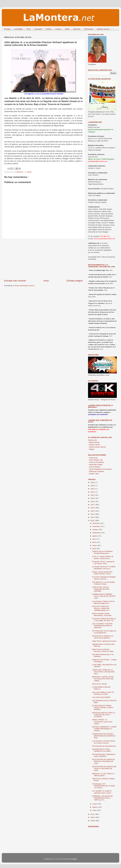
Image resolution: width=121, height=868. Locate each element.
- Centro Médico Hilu (95, 460)
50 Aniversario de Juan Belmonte (104, 746)
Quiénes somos (103, 29)
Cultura (58, 29)
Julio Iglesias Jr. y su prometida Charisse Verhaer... (103, 583)
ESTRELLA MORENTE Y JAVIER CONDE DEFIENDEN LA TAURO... (104, 729)
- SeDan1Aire (93, 458)
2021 (93, 492)
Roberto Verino (94, 445)
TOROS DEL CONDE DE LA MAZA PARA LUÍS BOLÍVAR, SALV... (103, 672)
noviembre (97, 526)
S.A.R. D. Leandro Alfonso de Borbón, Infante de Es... (103, 557)
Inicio (46, 281)
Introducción (92, 440)
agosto (95, 536)
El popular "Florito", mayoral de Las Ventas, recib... (103, 563)
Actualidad (18, 29)
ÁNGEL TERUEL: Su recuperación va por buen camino (102, 722)
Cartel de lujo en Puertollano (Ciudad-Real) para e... (102, 552)
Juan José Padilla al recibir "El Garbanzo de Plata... (103, 693)
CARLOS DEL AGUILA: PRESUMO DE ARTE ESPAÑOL (101, 589)
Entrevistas (89, 29)
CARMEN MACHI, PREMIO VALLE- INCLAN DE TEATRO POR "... (104, 596)
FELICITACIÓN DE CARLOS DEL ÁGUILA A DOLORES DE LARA (104, 768)
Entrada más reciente (15, 281)
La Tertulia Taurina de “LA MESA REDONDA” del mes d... (104, 568)
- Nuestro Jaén (93, 474)
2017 (93, 505)
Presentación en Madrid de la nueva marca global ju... (103, 637)
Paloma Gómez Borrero (97, 447)
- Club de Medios (94, 467)
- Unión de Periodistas (96, 462)
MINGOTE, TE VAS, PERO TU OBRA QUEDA (103, 775)
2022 (93, 489)
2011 (93, 814)
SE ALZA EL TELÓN (99, 684)
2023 (93, 486)
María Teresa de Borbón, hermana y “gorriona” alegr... (103, 650)
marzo (95, 804)
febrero (95, 807)
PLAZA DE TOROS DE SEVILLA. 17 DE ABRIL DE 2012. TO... (104, 620)
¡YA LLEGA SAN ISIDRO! (101, 697)
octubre (95, 530)
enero (95, 810)
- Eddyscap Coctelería (96, 471)
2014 (93, 514)
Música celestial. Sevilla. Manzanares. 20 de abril (102, 614)
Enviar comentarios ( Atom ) (25, 286)
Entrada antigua (75, 281)
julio (94, 539)
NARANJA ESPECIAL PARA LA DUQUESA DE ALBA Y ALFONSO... (104, 715)
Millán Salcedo (94, 442)
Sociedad (38, 29)
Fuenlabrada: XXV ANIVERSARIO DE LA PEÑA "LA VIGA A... (103, 786)
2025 (93, 482)
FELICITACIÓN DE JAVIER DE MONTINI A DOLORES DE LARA (103, 761)
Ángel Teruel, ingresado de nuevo (104, 641)
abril (94, 549)
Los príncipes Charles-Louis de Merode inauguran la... (103, 602)
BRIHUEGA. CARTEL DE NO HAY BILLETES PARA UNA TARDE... (103, 679)
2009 (93, 821)
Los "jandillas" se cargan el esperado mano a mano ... (103, 792)
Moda (67, 29)
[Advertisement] (43, 259)
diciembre (96, 523)
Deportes (77, 29)
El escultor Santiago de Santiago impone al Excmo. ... (104, 578)
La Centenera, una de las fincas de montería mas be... (104, 742)
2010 (93, 817)
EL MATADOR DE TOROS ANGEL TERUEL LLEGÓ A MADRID (103, 708)
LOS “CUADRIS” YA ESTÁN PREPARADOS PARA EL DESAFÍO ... (102, 626)
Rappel (91, 449)
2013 (93, 517)
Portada (7, 29)
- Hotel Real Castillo (95, 465)
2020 (93, 495)
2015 (93, 511)
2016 (93, 508)
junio (94, 542)
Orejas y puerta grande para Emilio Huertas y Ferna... (102, 573)
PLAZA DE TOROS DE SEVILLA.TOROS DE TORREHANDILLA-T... (101, 608)
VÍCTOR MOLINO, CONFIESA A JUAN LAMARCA (104, 755)
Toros (28, 29)
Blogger (74, 859)
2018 (93, 501)
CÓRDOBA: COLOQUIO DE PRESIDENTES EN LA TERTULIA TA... (102, 798)
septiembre (97, 533)
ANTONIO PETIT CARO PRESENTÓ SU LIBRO (102, 750)
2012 (93, 521)
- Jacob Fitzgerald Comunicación (100, 469)
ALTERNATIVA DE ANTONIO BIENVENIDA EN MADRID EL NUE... (104, 736)
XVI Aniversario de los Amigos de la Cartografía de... (104, 632)
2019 (93, 498)
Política (49, 29)
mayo (95, 545)
